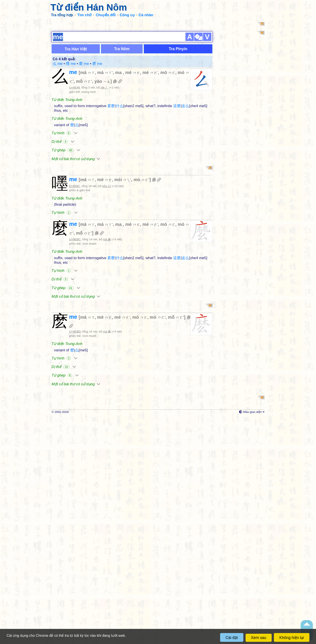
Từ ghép (66, 207)
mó (158, 487)
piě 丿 (104, 144)
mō (168, 129)
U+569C (75, 300)
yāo (102, 138)
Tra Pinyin (178, 106)
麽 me (97, 120)
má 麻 (107, 353)
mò (142, 293)
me (74, 129)
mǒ (84, 138)
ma (119, 129)
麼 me (84, 120)
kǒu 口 (107, 300)
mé (150, 129)
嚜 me (71, 120)
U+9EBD (75, 502)
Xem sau (259, 638)
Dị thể (63, 198)
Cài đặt (232, 638)
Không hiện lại (292, 638)
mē (133, 129)
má (105, 129)
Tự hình (65, 190)
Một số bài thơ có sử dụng (76, 216)
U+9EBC (75, 353)
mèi (123, 293)
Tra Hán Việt (76, 106)
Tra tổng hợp (62, 15)
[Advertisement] (158, 53)
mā (87, 129)
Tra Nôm (122, 106)
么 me (58, 120)
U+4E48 (75, 144)
